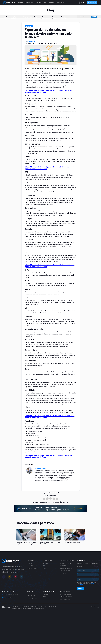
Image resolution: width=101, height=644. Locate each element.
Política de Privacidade (32, 568)
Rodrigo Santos (32, 42)
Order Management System (67, 568)
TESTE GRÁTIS (92, 3)
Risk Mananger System (66, 563)
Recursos (52, 3)
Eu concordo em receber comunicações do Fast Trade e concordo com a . (88, 584)
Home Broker (63, 573)
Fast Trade (54, 18)
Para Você (20, 3)
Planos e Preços (61, 3)
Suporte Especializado (66, 599)
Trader (36, 17)
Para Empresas (29, 3)
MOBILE (45, 566)
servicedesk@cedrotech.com (10, 594)
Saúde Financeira (44, 18)
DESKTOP (46, 563)
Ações (6, 17)
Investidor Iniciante (14, 18)
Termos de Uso (31, 566)
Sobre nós (29, 563)
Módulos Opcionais (32, 598)
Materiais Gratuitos (63, 18)
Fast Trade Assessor (65, 571)
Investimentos (28, 17)
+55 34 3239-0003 (7, 597)
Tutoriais (46, 594)
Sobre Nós (39, 3)
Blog (45, 3)
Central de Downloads (65, 594)
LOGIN (82, 3)
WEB (45, 568)
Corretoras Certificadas (66, 597)
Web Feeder (63, 566)
